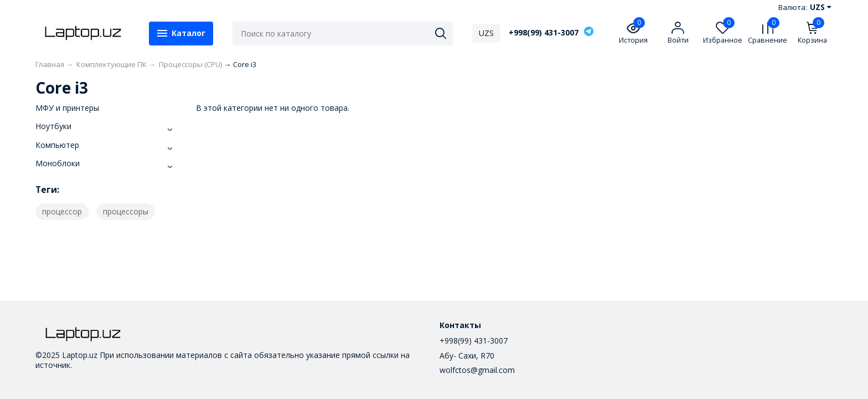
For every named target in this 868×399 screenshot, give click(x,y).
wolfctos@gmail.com (477, 370)
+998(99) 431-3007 (544, 33)
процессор (62, 211)
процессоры (126, 211)
